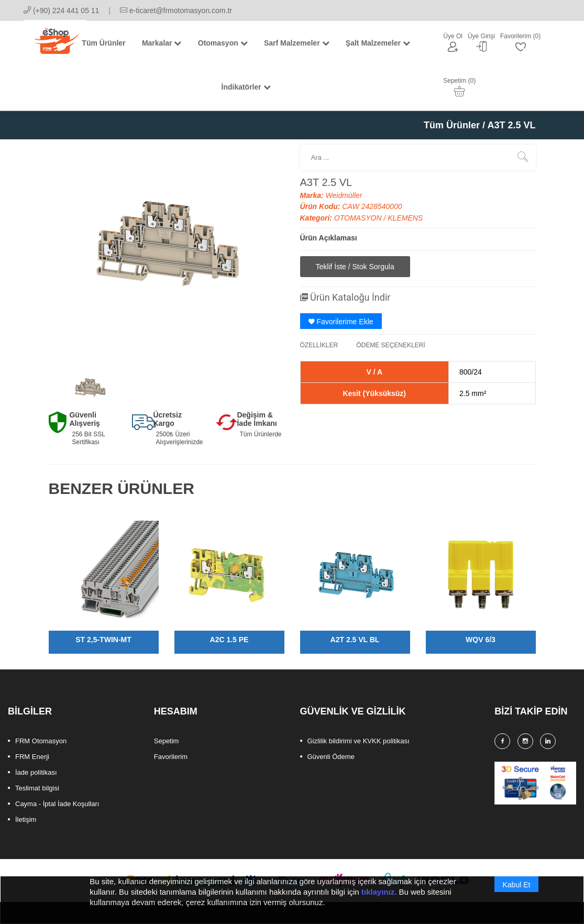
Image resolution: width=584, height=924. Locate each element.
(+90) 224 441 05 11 (61, 10)
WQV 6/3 (481, 640)
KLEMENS (405, 218)
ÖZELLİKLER (319, 345)
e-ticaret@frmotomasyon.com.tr (176, 10)
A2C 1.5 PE (229, 640)
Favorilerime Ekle (341, 322)
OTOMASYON (359, 218)
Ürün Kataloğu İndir (345, 297)
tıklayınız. (379, 898)
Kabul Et (517, 891)
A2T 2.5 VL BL (355, 640)
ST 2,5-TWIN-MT (103, 640)
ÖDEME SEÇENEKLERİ (390, 345)
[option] (90, 388)
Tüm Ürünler (452, 125)
